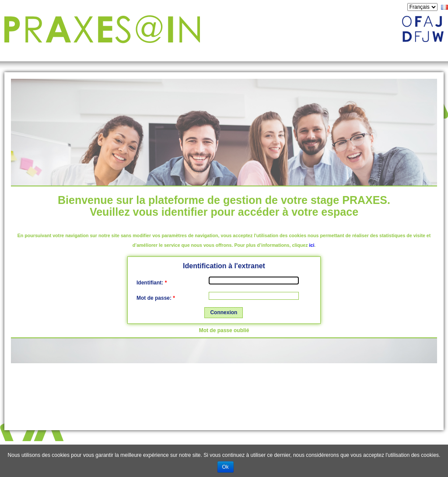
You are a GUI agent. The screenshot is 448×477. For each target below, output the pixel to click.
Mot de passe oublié (224, 330)
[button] (224, 313)
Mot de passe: (156, 298)
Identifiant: (152, 283)
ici (312, 245)
